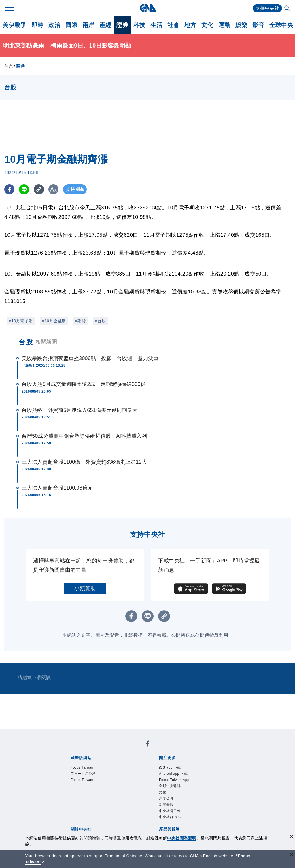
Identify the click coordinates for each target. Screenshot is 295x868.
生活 (156, 25)
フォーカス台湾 (83, 774)
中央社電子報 (170, 811)
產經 (105, 25)
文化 (207, 25)
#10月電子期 (21, 321)
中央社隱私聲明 (182, 838)
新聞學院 (166, 805)
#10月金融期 (54, 321)
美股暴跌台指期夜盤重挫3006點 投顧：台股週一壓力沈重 (90, 358)
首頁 (8, 66)
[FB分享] (9, 189)
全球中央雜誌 (170, 786)
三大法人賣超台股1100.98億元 (57, 488)
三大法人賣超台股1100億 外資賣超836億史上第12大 (84, 462)
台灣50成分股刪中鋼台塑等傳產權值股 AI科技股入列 (84, 436)
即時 (37, 25)
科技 (139, 25)
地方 (190, 25)
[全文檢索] (288, 9)
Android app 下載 (173, 774)
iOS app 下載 (170, 767)
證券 (122, 25)
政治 (54, 25)
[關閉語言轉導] (292, 855)
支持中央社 (267, 8)
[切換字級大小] (53, 189)
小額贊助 (85, 588)
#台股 (100, 321)
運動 (224, 25)
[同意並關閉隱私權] (292, 837)
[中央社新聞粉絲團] (147, 745)
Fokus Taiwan (82, 780)
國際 (71, 25)
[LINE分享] (24, 189)
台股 (25, 342)
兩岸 (88, 25)
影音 (258, 25)
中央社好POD (170, 817)
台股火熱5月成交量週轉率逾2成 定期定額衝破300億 (84, 384)
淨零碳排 (166, 799)
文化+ (164, 792)
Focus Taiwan (82, 767)
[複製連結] (39, 189)
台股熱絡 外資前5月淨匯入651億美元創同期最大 (80, 410)
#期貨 (81, 321)
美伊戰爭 (14, 25)
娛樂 (241, 25)
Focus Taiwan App (174, 780)
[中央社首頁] (148, 8)
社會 (173, 25)
